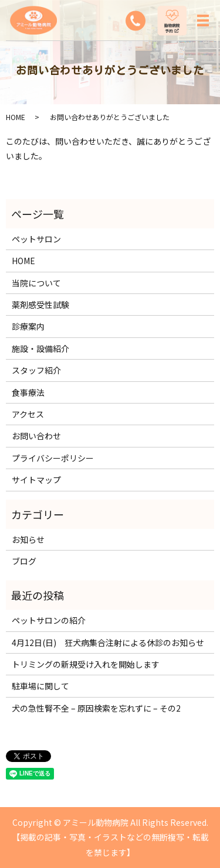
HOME (16, 117)
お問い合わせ (36, 436)
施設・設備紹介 (40, 348)
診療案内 (28, 326)
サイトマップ (36, 480)
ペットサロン (36, 239)
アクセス (28, 414)
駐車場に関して (40, 686)
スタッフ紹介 (36, 370)
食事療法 (28, 392)
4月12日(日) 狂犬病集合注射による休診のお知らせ (108, 643)
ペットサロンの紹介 (49, 620)
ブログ (24, 561)
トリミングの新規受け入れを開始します (86, 664)
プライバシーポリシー (53, 458)
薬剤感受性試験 (40, 305)
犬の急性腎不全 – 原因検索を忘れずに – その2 (96, 708)
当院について (36, 283)
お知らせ (28, 539)
